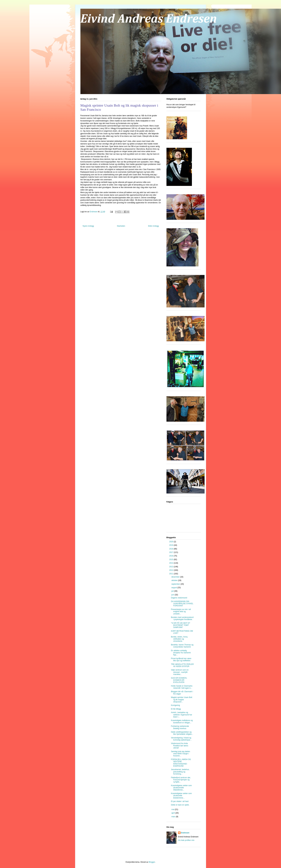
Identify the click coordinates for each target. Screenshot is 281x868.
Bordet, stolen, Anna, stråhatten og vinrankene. (179, 639)
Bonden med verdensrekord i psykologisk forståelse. (182, 618)
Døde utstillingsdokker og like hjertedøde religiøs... (182, 733)
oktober (175, 580)
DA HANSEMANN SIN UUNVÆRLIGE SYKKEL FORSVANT (182, 604)
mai (173, 809)
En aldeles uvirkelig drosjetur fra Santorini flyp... (181, 653)
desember (176, 577)
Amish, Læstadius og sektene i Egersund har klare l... (181, 715)
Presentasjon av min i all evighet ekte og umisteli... (181, 612)
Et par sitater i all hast (180, 801)
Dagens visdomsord (179, 598)
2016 (171, 556)
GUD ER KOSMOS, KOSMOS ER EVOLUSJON (179, 680)
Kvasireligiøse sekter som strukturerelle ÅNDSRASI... (181, 788)
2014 (171, 563)
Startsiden (121, 226)
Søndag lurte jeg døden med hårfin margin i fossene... (180, 754)
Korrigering (175, 705)
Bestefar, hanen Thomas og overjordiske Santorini (182, 646)
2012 (171, 570)
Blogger (152, 862)
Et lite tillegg (176, 709)
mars (174, 817)
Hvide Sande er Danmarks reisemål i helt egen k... (182, 687)
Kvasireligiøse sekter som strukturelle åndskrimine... (181, 796)
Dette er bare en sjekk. (180, 805)
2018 (171, 549)
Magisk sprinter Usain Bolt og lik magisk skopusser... (181, 700)
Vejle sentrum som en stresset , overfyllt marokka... (180, 672)
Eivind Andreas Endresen (149, 19)
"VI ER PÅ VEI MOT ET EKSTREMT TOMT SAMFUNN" (180, 625)
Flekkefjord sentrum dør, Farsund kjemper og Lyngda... (181, 780)
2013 (171, 567)
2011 (171, 574)
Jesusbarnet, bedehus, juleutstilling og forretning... (180, 772)
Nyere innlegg (88, 226)
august (174, 588)
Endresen (185, 833)
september (176, 584)
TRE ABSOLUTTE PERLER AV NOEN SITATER (182, 665)
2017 (171, 552)
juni (173, 595)
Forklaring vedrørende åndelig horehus (180, 727)
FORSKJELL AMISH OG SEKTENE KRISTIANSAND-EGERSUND (181, 763)
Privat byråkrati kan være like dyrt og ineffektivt (181, 660)
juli (173, 591)
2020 (171, 542)
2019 (171, 545)
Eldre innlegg (153, 226)
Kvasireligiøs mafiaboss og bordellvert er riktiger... (182, 721)
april (173, 813)
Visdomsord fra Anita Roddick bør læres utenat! (179, 746)
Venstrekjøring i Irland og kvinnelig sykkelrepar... (181, 739)
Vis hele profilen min (186, 840)
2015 (171, 560)
